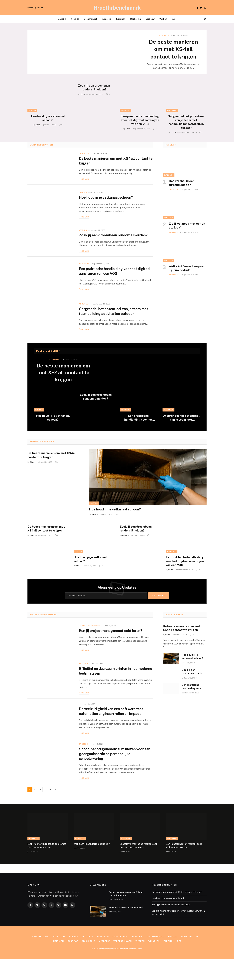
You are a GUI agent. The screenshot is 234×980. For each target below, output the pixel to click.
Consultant (120, 957)
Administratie (41, 957)
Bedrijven (88, 957)
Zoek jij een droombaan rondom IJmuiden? (94, 88)
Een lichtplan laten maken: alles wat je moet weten (184, 866)
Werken (163, 19)
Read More (84, 180)
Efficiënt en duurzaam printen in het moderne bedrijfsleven (110, 686)
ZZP (174, 19)
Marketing (136, 19)
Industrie (106, 19)
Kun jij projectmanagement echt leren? (112, 643)
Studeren (84, 764)
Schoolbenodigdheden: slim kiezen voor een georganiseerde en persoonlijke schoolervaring (113, 774)
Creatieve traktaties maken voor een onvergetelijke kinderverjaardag (138, 866)
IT (80, 723)
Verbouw (150, 19)
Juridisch (121, 19)
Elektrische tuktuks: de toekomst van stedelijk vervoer (47, 866)
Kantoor (168, 218)
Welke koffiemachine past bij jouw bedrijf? (187, 269)
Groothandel (90, 19)
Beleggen (103, 957)
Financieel (137, 957)
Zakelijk (62, 19)
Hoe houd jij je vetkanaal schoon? (48, 119)
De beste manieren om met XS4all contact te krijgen (173, 49)
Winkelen (154, 962)
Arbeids (75, 19)
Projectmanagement (90, 638)
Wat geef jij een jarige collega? (92, 865)
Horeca (32, 111)
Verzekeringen (123, 962)
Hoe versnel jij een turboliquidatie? (182, 183)
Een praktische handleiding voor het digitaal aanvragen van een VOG (140, 120)
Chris (38, 125)
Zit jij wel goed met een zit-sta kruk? (188, 226)
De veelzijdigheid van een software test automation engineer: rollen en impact (113, 730)
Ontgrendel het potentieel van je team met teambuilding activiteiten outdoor (186, 122)
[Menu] (29, 19)
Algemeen (164, 35)
